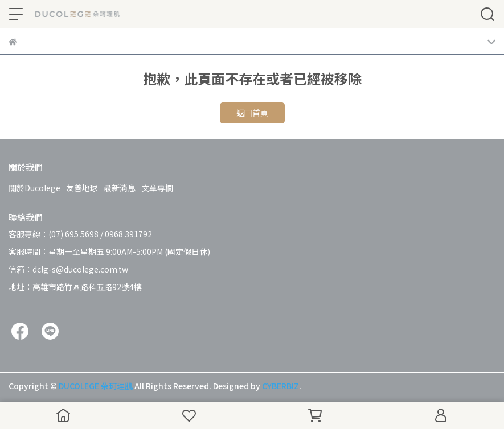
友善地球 (82, 188)
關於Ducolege (34, 188)
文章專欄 (157, 188)
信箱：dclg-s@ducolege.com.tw (68, 269)
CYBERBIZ (280, 386)
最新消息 (120, 188)
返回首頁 (252, 113)
